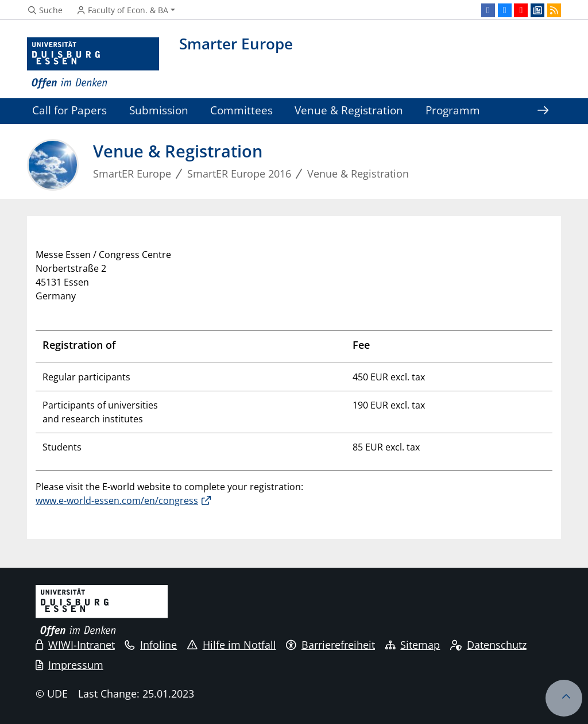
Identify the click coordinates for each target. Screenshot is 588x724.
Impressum (69, 665)
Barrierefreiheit (330, 645)
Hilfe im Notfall (232, 645)
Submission (159, 110)
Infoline (151, 645)
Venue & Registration (349, 110)
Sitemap (413, 645)
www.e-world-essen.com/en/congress (117, 500)
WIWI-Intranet (75, 645)
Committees (241, 110)
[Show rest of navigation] (543, 111)
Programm (453, 110)
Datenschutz (488, 645)
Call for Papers (69, 110)
